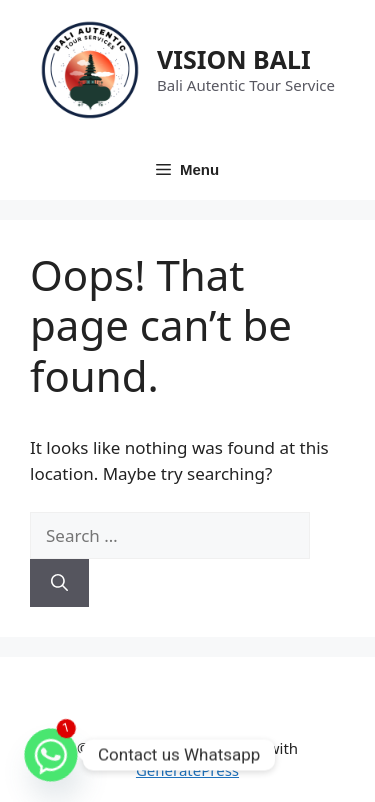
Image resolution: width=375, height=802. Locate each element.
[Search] (59, 583)
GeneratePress (187, 770)
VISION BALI (234, 59)
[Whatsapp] (51, 755)
